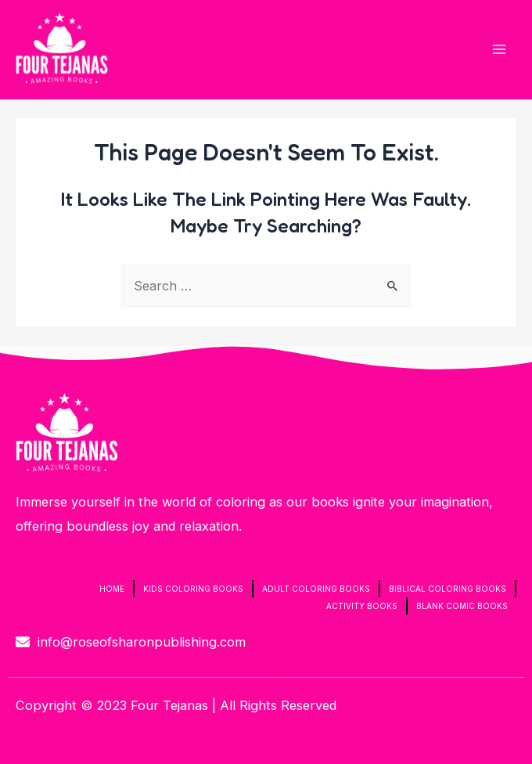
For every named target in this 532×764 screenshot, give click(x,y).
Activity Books (362, 606)
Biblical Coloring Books (448, 589)
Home (112, 589)
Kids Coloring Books (193, 589)
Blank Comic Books (462, 606)
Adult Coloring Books (316, 589)
